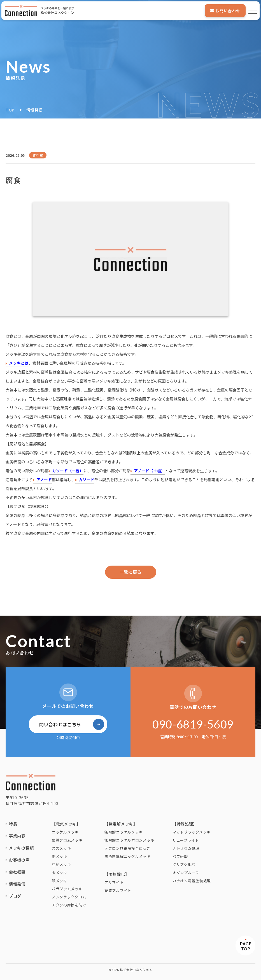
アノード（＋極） (149, 471)
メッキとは (19, 363)
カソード (87, 480)
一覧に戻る (131, 572)
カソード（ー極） (68, 471)
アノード (44, 480)
